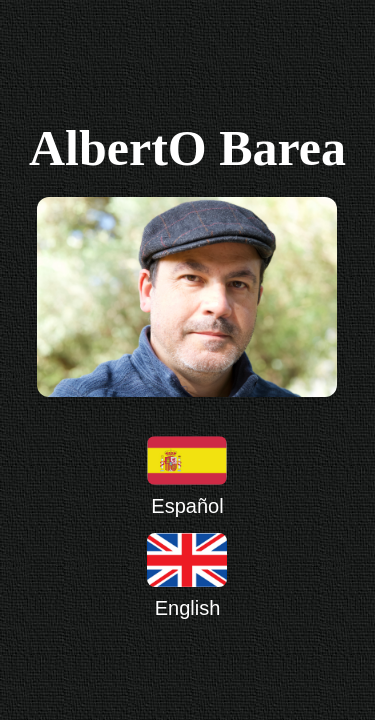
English (187, 575)
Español (187, 476)
